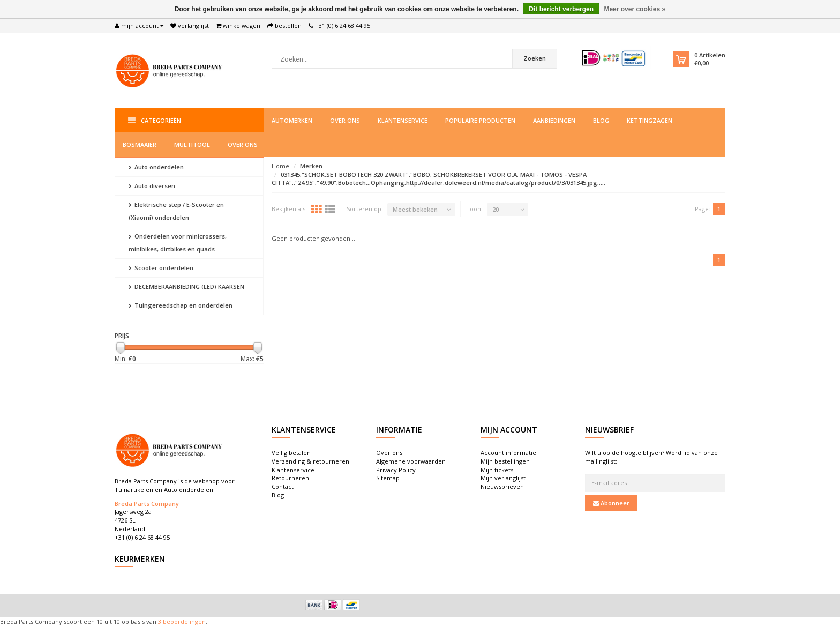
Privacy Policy (396, 470)
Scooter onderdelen (161, 268)
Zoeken (535, 58)
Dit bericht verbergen (561, 9)
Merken (311, 166)
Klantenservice (403, 120)
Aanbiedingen (554, 120)
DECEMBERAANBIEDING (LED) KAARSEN (186, 286)
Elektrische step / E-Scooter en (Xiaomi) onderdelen (176, 211)
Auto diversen (152, 186)
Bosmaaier (140, 144)
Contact (283, 486)
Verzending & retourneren (310, 461)
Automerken (292, 120)
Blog (601, 120)
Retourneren (290, 478)
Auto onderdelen (156, 167)
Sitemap (388, 478)
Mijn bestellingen (505, 461)
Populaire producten (480, 120)
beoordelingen (183, 621)
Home (280, 166)
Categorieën (155, 120)
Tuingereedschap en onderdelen (181, 305)
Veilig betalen (291, 453)
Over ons (345, 120)
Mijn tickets (497, 470)
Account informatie (508, 453)
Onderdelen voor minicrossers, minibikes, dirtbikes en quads (178, 243)
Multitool (192, 144)
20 (496, 209)
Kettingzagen (650, 120)
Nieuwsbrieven (502, 486)
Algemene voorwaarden (411, 461)
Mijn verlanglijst (503, 478)
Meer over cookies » (635, 9)
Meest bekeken (415, 209)
